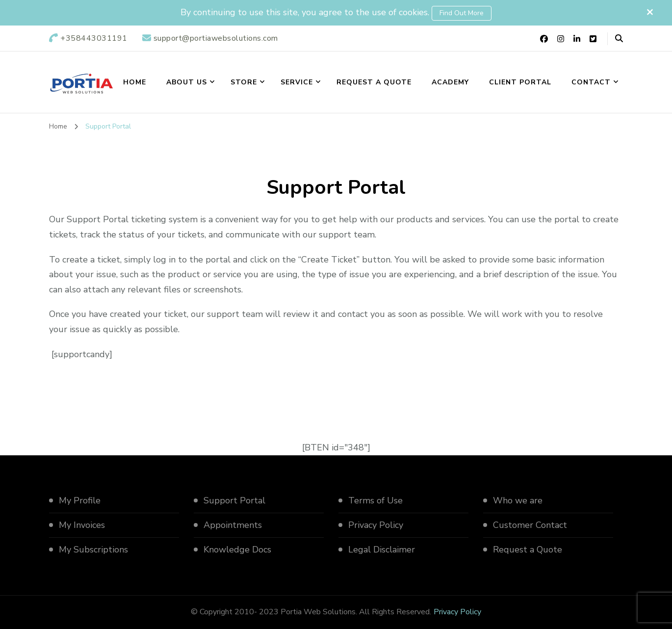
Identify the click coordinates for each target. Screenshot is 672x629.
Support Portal (234, 500)
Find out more (462, 13)
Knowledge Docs (237, 550)
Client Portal (520, 82)
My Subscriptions (93, 550)
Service (297, 82)
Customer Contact (530, 525)
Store (244, 82)
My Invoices (82, 525)
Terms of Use (375, 500)
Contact (591, 82)
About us (187, 82)
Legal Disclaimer (382, 550)
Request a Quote (374, 82)
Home (135, 82)
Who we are (518, 500)
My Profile (80, 500)
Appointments (233, 525)
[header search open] (619, 39)
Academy (450, 82)
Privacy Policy (376, 525)
